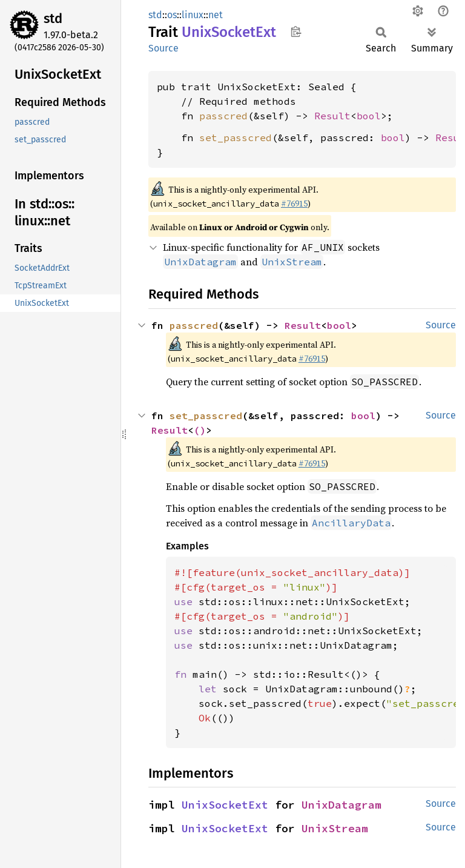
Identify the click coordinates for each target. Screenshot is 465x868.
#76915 (294, 204)
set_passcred (236, 137)
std (53, 18)
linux (193, 15)
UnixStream (335, 828)
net (216, 15)
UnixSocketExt (225, 805)
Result (332, 116)
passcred (223, 116)
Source (163, 48)
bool (369, 116)
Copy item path (296, 31)
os (172, 15)
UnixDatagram (341, 805)
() (200, 430)
